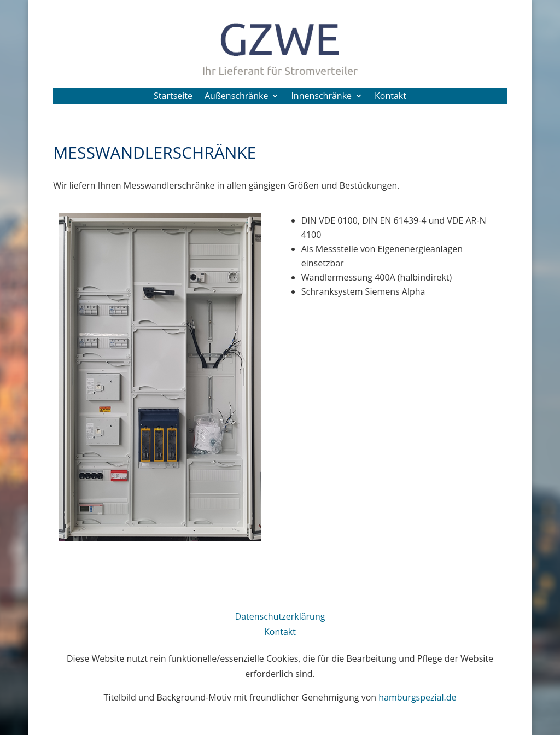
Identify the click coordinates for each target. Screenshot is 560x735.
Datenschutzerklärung (280, 616)
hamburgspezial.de (417, 697)
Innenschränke (321, 97)
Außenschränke (236, 97)
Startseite (173, 97)
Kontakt (390, 97)
